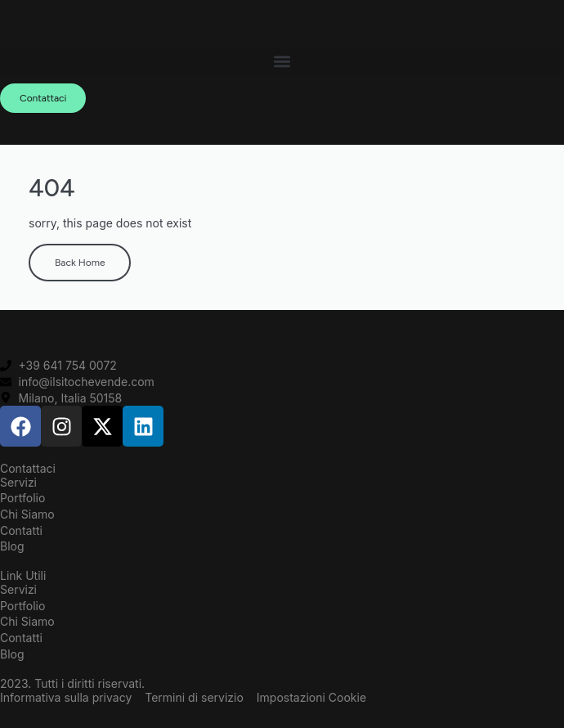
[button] (282, 62)
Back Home (80, 263)
